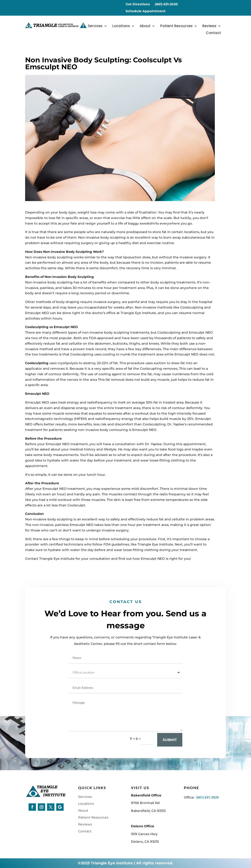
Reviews (209, 26)
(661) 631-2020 (166, 4)
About (145, 26)
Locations (121, 26)
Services (95, 26)
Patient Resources (176, 26)
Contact (213, 33)
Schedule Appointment (146, 11)
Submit (170, 756)
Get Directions (138, 4)
